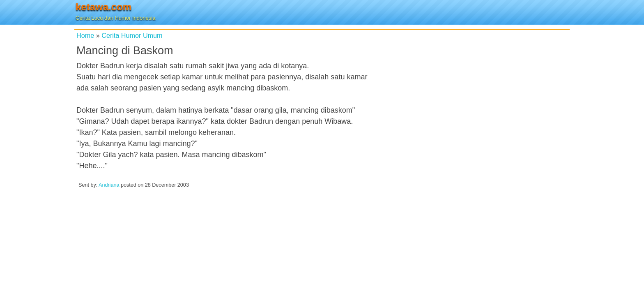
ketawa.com (103, 7)
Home (85, 35)
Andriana (109, 185)
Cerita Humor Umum (132, 35)
